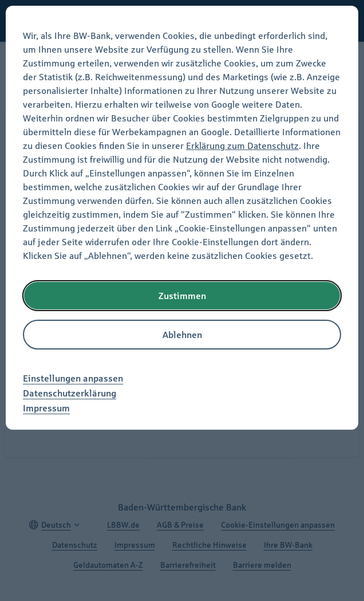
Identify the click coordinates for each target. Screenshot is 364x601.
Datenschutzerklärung (70, 393)
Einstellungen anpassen (73, 378)
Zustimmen (182, 296)
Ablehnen (182, 335)
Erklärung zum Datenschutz (242, 146)
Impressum (46, 408)
